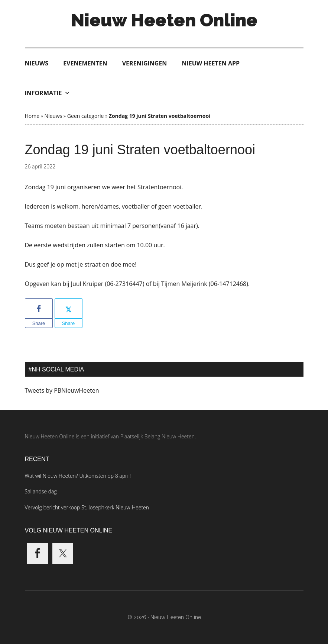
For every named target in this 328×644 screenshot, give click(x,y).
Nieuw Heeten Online (164, 20)
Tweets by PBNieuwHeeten (62, 390)
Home (32, 116)
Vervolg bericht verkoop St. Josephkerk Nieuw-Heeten (87, 507)
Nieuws (37, 63)
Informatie (48, 93)
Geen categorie (86, 116)
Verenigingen (145, 63)
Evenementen (85, 63)
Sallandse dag (41, 491)
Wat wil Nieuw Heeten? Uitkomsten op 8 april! (78, 476)
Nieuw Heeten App (211, 63)
